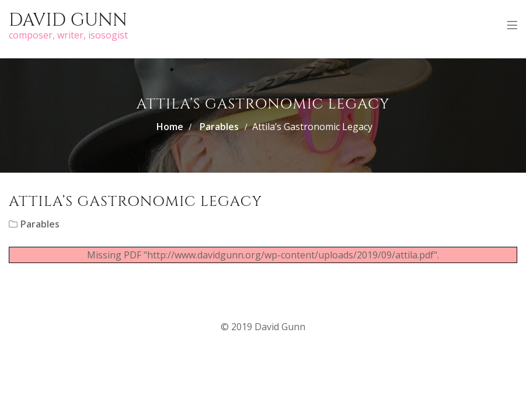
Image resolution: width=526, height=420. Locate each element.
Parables (219, 127)
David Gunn (68, 20)
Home (170, 127)
